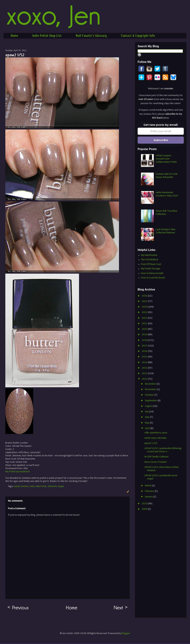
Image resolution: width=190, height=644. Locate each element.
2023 (145, 312)
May (147, 423)
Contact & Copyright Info (138, 36)
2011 (145, 379)
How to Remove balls (152, 273)
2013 (145, 368)
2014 (145, 362)
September (151, 401)
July (147, 412)
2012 (145, 373)
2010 (145, 504)
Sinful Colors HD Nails (155, 438)
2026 (145, 296)
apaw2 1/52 (151, 443)
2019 (145, 335)
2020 (145, 329)
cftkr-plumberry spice (156, 433)
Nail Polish (41, 486)
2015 (145, 357)
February (150, 491)
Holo (32, 486)
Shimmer (52, 486)
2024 (145, 307)
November (151, 389)
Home (14, 36)
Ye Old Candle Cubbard (156, 457)
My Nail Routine (149, 255)
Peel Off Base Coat (151, 264)
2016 (145, 351)
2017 (145, 346)
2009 (145, 509)
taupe (61, 486)
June (147, 417)
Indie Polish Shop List (47, 36)
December (151, 384)
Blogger (126, 633)
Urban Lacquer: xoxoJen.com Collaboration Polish (166, 159)
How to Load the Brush (153, 278)
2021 (145, 324)
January (149, 497)
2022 (145, 318)
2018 (145, 340)
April (148, 428)
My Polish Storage (151, 269)
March (148, 486)
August (149, 406)
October (150, 395)
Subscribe (161, 140)
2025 (145, 301)
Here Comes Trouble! (156, 462)
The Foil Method (150, 260)
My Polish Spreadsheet (17, 472)
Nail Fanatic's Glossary (91, 36)
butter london (21, 486)
